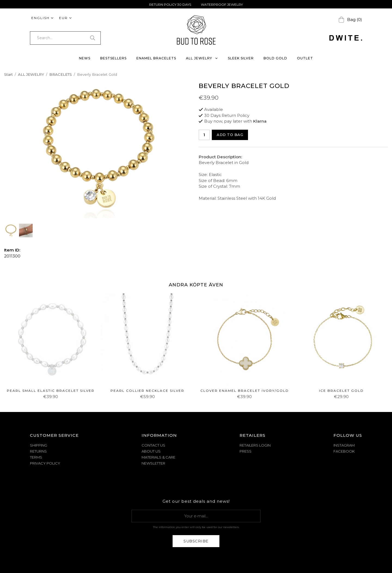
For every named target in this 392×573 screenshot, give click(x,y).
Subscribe (196, 541)
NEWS (85, 58)
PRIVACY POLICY (45, 463)
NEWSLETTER (153, 463)
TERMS (36, 457)
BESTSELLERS (113, 58)
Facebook (344, 451)
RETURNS (38, 451)
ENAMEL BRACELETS (156, 58)
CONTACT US (153, 445)
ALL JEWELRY (202, 58)
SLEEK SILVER (241, 58)
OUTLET (305, 58)
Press (246, 451)
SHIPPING (39, 445)
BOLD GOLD (275, 58)
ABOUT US (151, 451)
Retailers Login (255, 445)
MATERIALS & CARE (158, 457)
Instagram (344, 445)
